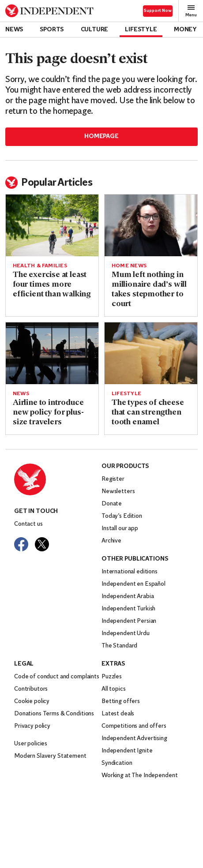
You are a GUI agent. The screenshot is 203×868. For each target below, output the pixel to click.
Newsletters (118, 492)
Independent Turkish (128, 609)
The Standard (119, 646)
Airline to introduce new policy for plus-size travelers (48, 413)
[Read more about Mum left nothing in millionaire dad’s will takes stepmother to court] (151, 225)
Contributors (31, 689)
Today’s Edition (122, 516)
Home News (129, 266)
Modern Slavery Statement (50, 756)
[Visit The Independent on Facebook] (21, 544)
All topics (114, 689)
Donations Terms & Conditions (54, 714)
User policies (31, 744)
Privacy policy (32, 726)
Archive (111, 541)
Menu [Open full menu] (191, 11)
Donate (112, 504)
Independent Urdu (126, 634)
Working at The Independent (139, 776)
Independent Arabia (128, 597)
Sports (52, 30)
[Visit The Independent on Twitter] (42, 544)
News (14, 30)
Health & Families (40, 266)
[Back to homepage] (49, 11)
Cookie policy (32, 702)
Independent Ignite (127, 751)
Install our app (120, 529)
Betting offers (121, 702)
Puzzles (112, 677)
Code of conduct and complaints (57, 677)
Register (113, 479)
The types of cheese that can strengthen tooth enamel (148, 413)
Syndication (117, 763)
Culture (95, 30)
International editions (130, 572)
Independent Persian (129, 621)
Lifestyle (141, 30)
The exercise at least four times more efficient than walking (52, 285)
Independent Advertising (134, 739)
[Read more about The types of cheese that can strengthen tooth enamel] (151, 353)
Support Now (158, 11)
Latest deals (118, 714)
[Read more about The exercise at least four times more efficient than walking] (52, 225)
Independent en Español (133, 584)
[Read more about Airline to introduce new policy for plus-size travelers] (52, 353)
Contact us (28, 524)
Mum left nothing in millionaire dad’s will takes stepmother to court (149, 290)
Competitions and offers (134, 726)
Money (185, 30)
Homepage (101, 137)
